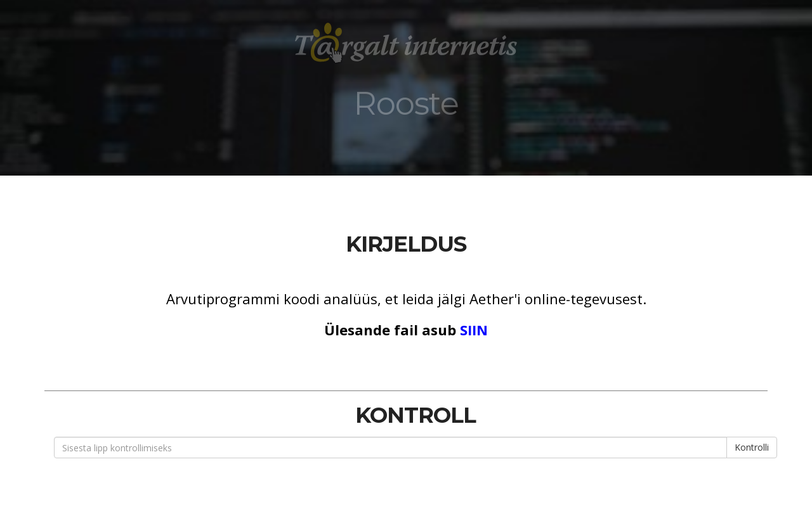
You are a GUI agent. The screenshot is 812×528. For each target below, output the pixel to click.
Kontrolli (752, 447)
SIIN (474, 330)
